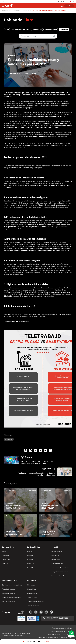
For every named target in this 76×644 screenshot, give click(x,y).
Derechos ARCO (67, 634)
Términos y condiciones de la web (62, 628)
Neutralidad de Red (67, 637)
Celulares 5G (55, 556)
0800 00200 (51, 619)
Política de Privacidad (53, 634)
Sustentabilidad (32, 589)
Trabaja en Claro (32, 597)
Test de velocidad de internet (60, 568)
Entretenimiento (51, 30)
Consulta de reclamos (9, 593)
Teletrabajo (9, 439)
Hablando (19, 20)
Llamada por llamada (58, 576)
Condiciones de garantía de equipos (62, 631)
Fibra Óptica (6, 556)
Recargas (30, 560)
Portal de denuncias (33, 605)
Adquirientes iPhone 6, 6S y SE (11, 597)
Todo (7, 30)
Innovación (64, 30)
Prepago (29, 552)
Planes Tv (5, 564)
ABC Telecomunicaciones (21, 30)
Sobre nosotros (32, 585)
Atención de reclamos (9, 589)
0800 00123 (63, 619)
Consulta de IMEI (57, 552)
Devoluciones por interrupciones (12, 585)
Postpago (30, 556)
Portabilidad (31, 568)
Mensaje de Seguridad (9, 601)
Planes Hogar (6, 560)
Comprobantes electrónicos (60, 572)
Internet (5, 552)
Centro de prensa (32, 593)
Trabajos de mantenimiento (35, 601)
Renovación (30, 564)
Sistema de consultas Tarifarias (48, 637)
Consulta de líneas (57, 564)
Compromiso (37, 30)
